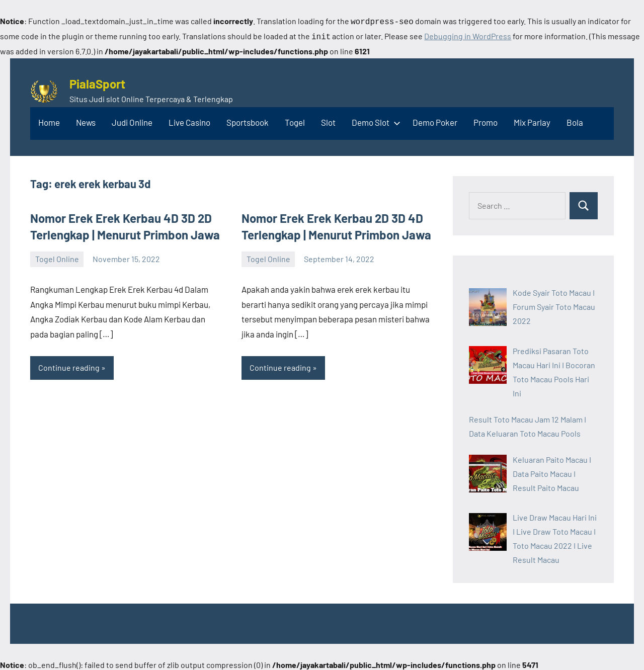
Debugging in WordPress (468, 35)
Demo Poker (435, 120)
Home (49, 120)
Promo (486, 120)
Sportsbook (248, 120)
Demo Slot (374, 120)
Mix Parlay (532, 120)
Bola (575, 120)
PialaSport (97, 82)
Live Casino (189, 120)
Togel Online (57, 257)
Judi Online (132, 120)
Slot (328, 120)
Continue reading (69, 365)
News (86, 120)
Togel (295, 120)
